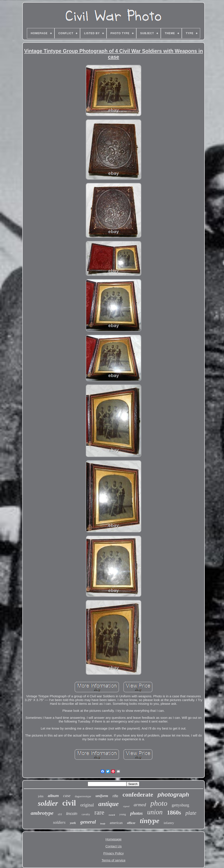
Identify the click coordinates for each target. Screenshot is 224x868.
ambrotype (42, 813)
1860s (174, 813)
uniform (102, 796)
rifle (115, 796)
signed (126, 806)
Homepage (113, 839)
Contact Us (114, 846)
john (41, 796)
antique (108, 804)
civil (69, 803)
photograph (173, 795)
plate (191, 813)
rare (99, 812)
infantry (169, 823)
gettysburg (180, 805)
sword (112, 815)
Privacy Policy (113, 853)
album (53, 796)
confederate (138, 794)
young (122, 814)
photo (159, 803)
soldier (48, 803)
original (87, 805)
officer (131, 823)
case (67, 796)
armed (140, 805)
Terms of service (113, 860)
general (88, 822)
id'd (60, 814)
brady (103, 824)
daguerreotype (83, 796)
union (155, 812)
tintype (150, 821)
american (116, 823)
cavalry (86, 814)
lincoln (72, 814)
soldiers (59, 822)
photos (136, 813)
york (73, 823)
